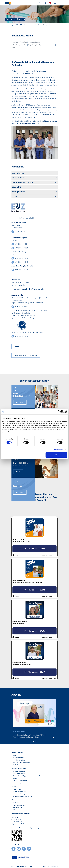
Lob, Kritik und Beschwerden (21, 781)
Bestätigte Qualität (18, 192)
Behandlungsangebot (19, 45)
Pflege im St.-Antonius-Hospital (22, 762)
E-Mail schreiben (21, 231)
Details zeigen (59, 449)
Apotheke (16, 765)
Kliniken (15, 755)
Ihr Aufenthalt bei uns (19, 771)
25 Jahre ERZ (17, 187)
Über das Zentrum (35, 42)
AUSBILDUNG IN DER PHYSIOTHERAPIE (26, 355)
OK (56, 455)
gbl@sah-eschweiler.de (18, 824)
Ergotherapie (33, 45)
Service (15, 778)
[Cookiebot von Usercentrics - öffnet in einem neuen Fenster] (59, 412)
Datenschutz (54, 867)
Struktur (15, 196)
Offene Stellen (17, 789)
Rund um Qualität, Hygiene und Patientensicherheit (27, 776)
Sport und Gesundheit (47, 45)
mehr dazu (20, 492)
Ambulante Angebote (35, 25)
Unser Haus (16, 803)
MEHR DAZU (20, 402)
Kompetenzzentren (18, 758)
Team (13, 48)
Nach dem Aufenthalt (19, 774)
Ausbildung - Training (19, 794)
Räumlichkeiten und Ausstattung (23, 182)
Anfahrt (17, 346)
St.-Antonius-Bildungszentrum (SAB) (23, 796)
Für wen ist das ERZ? (19, 178)
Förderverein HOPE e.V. (19, 805)
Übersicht (15, 42)
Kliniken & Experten (21, 25)
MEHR (18, 472)
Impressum (46, 867)
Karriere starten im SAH (19, 792)
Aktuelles (23, 42)
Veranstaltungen (18, 783)
